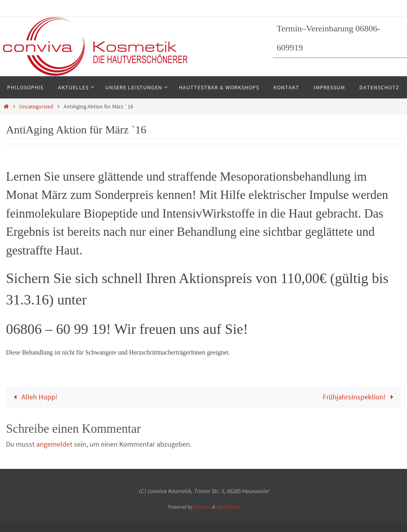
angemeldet (54, 444)
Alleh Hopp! (34, 397)
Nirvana (202, 507)
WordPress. (228, 507)
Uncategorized (36, 106)
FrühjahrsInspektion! (360, 397)
